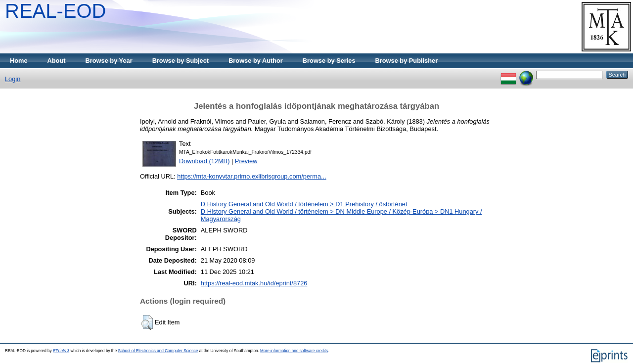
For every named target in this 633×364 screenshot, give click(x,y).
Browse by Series (329, 61)
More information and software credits (294, 351)
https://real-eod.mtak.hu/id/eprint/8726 (254, 283)
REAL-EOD (56, 11)
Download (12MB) (204, 161)
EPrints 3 (61, 351)
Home (19, 61)
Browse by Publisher (407, 61)
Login (13, 79)
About (57, 61)
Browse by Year (109, 61)
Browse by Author (256, 61)
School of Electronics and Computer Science (158, 351)
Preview (246, 161)
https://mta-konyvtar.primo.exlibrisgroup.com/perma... (252, 176)
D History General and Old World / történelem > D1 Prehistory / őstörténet (304, 204)
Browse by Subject (181, 61)
